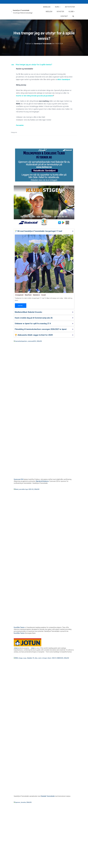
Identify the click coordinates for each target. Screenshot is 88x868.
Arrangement (19, 295)
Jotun (16, 401)
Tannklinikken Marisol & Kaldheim (25, 540)
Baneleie (47, 7)
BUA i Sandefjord (64, 79)
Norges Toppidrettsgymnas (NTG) (52, 470)
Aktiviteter (70, 7)
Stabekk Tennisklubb (48, 425)
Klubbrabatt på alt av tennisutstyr (41, 634)
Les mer (58, 743)
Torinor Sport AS (45, 630)
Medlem (49, 11)
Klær (15, 794)
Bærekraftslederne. (42, 358)
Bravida (16, 446)
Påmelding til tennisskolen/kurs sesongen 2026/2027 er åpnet (41, 329)
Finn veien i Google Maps (34, 519)
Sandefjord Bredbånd (58, 610)
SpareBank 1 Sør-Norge (42, 563)
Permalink (20, 125)
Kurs (58, 7)
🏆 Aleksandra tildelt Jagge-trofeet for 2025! (34, 335)
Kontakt (64, 16)
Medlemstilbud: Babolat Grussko (28, 312)
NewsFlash (28, 295)
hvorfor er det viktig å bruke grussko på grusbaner (35, 96)
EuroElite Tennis (19, 380)
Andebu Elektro (19, 493)
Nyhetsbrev (36, 295)
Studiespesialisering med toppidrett (26, 587)
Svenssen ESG (19, 356)
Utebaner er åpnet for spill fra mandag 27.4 (33, 324)
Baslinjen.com (19, 655)
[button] (44, 65)
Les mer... (21, 306)
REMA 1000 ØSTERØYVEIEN (41, 516)
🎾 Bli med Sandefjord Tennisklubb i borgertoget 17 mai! (38, 231)
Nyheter (60, 11)
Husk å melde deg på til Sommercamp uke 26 (34, 318)
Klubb (72, 11)
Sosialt (43, 295)
